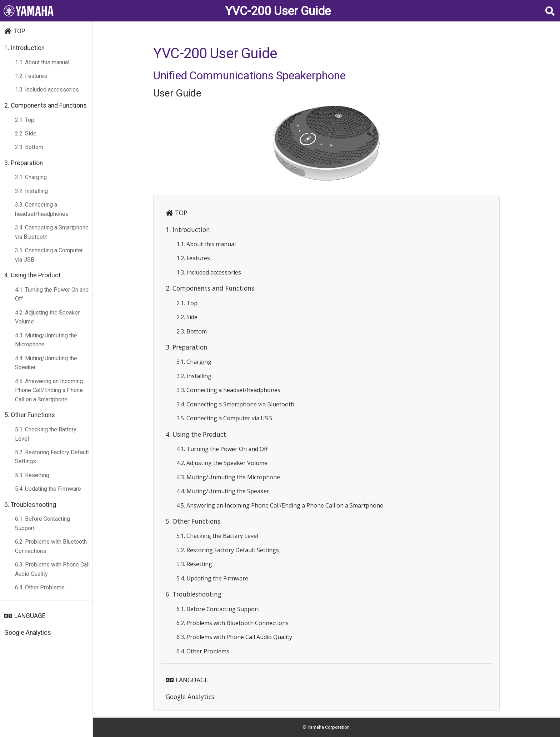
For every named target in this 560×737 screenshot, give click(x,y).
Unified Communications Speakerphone (249, 75)
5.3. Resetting (32, 475)
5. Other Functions (30, 415)
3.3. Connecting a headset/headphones (42, 209)
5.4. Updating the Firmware (48, 489)
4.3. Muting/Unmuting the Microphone (46, 340)
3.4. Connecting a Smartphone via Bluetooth (52, 232)
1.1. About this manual (42, 62)
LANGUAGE (30, 616)
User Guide (177, 93)
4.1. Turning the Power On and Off (52, 294)
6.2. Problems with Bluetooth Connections (51, 546)
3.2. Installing (31, 191)
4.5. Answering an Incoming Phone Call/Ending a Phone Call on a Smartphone (49, 390)
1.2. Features (31, 76)
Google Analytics (28, 633)
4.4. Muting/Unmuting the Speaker (46, 363)
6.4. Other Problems (40, 587)
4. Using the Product (32, 275)
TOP (19, 31)
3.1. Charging (31, 177)
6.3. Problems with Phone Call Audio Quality (52, 569)
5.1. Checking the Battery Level (46, 434)
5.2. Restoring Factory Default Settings (52, 457)
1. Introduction (24, 48)
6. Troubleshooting (30, 505)
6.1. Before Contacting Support (42, 523)
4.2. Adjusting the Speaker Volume (47, 317)
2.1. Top (25, 120)
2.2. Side (26, 133)
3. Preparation (24, 163)
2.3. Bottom (29, 147)
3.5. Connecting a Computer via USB (49, 255)
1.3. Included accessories (47, 90)
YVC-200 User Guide (278, 11)
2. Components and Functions (46, 105)
